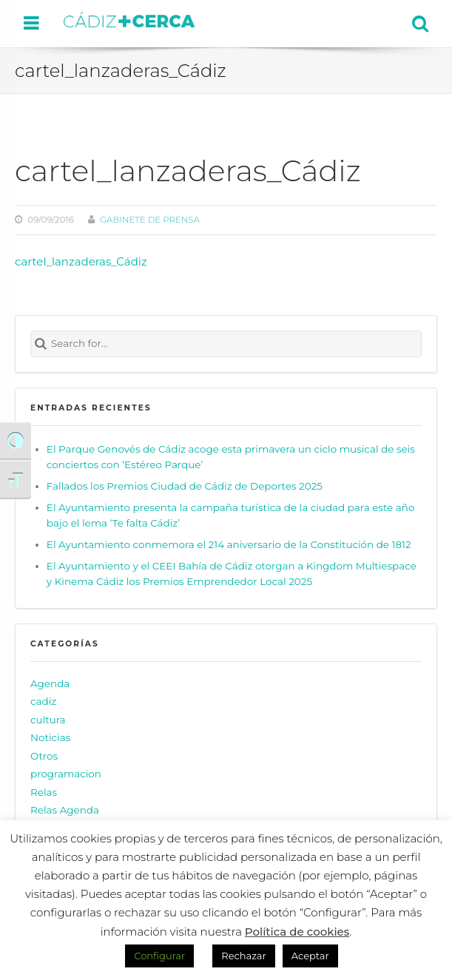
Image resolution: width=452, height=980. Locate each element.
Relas (44, 792)
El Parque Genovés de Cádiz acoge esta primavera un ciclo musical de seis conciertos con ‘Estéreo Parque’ (231, 457)
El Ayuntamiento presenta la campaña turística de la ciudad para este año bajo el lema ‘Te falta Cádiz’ (231, 516)
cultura (48, 720)
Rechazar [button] (243, 956)
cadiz (43, 701)
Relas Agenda (65, 810)
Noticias (50, 737)
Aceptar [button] (310, 956)
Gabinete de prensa (150, 220)
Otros (44, 756)
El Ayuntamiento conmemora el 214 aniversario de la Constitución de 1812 (229, 544)
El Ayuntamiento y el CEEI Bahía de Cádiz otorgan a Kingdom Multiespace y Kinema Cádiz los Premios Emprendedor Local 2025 (232, 574)
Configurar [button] (159, 956)
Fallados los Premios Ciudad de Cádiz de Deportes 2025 (185, 486)
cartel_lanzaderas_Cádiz (81, 261)
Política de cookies (297, 932)
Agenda (50, 683)
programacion (66, 774)
